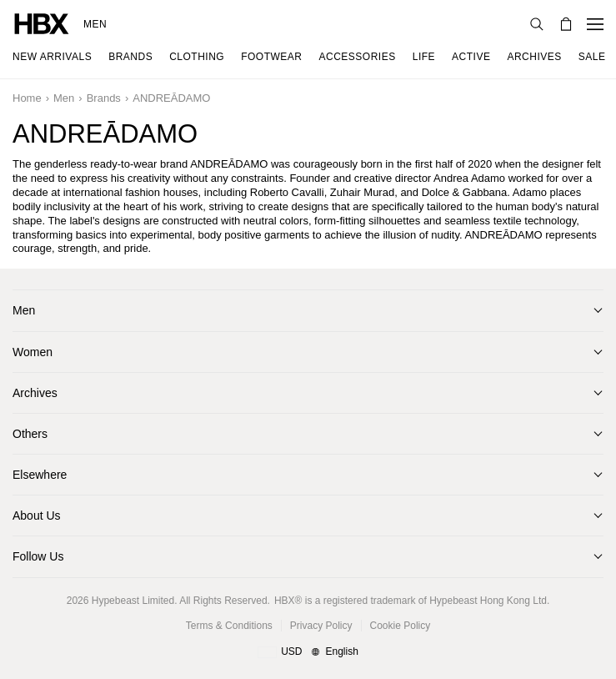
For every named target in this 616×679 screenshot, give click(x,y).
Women (33, 352)
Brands (104, 98)
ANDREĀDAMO (171, 98)
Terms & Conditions (229, 626)
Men (95, 24)
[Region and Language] (308, 652)
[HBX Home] (42, 23)
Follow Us (38, 556)
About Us (37, 516)
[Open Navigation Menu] (595, 24)
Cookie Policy (401, 626)
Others (30, 434)
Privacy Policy (321, 626)
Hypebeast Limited (133, 601)
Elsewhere (40, 475)
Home (27, 98)
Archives (35, 393)
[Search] (537, 24)
